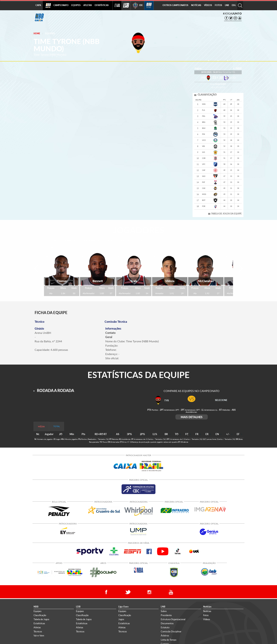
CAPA (38, 5)
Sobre (164, 611)
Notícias (207, 611)
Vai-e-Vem (39, 636)
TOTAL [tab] (57, 426)
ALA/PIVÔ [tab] (125, 240)
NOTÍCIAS (196, 5)
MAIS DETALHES (192, 417)
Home (37, 33)
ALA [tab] (110, 240)
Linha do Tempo (169, 640)
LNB (227, 5)
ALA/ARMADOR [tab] (92, 240)
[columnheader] (61, 434)
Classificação (40, 615)
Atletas (37, 627)
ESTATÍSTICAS (102, 5)
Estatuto (165, 627)
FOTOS (218, 5)
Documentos (167, 623)
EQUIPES (76, 5)
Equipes (50, 33)
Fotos (206, 615)
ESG (234, 5)
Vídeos (207, 619)
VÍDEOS (208, 5)
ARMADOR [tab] (70, 240)
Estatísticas (39, 623)
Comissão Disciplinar (171, 631)
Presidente (166, 615)
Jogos (121, 619)
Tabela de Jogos (41, 619)
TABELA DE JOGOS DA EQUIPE (226, 214)
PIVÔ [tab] (142, 240)
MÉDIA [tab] (41, 426)
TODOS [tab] (52, 240)
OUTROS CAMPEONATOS (175, 5)
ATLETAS (88, 5)
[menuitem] (61, 5)
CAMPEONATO (61, 5)
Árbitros (165, 636)
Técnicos (38, 631)
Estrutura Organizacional (173, 619)
